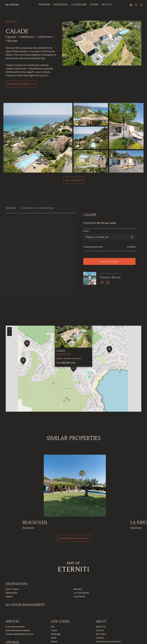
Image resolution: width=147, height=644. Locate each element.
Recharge (56, 602)
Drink (54, 605)
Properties (44, 5)
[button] (109, 337)
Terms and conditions (107, 620)
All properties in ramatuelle (74, 506)
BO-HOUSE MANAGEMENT (25, 572)
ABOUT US (107, 5)
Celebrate (56, 613)
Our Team (101, 602)
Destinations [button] (61, 5)
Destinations (17, 551)
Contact (100, 613)
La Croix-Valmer (81, 560)
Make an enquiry (109, 261)
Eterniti (100, 598)
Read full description (19, 84)
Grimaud (78, 557)
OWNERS (94, 5)
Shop (54, 620)
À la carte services (15, 594)
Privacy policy (103, 616)
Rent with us (12, 615)
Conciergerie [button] (79, 5)
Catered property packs (18, 598)
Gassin (9, 564)
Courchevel (79, 564)
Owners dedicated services (20, 602)
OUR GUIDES (60, 589)
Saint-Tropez (12, 557)
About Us (101, 594)
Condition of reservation (108, 609)
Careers (100, 605)
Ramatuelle (11, 560)
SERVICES (13, 589)
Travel (54, 598)
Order (54, 616)
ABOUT (101, 589)
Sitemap (100, 624)
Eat (53, 594)
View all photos (73, 180)
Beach (54, 609)
